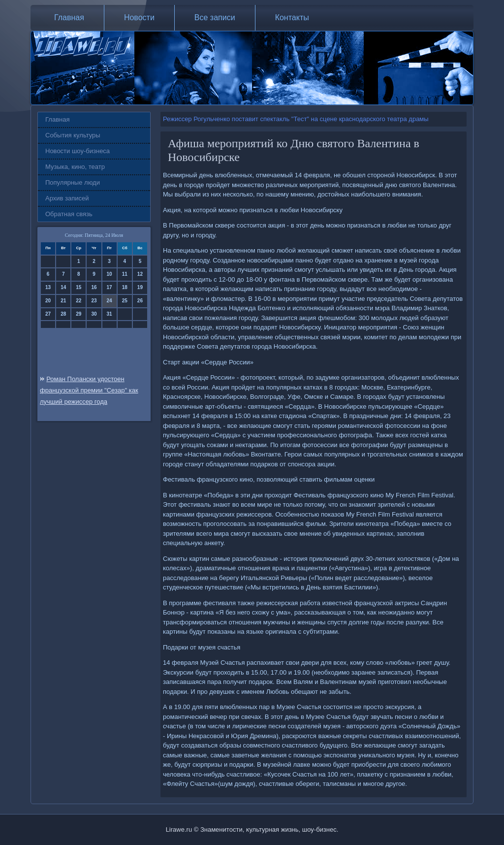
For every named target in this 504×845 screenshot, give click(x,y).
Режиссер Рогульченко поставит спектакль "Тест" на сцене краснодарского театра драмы (296, 119)
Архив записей (67, 198)
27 (48, 314)
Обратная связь (69, 214)
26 (140, 301)
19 (140, 287)
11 (125, 274)
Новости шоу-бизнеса (78, 151)
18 (125, 287)
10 (110, 274)
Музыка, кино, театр (75, 167)
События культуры (73, 135)
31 (110, 314)
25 (125, 301)
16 (94, 287)
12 (140, 274)
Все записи (215, 17)
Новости (139, 17)
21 (63, 301)
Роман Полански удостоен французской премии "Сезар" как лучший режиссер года (89, 390)
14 (63, 287)
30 (94, 314)
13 (48, 287)
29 (79, 314)
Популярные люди (73, 182)
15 (79, 287)
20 (48, 301)
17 (110, 287)
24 (110, 301)
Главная (69, 17)
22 (79, 301)
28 (63, 314)
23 (94, 301)
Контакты (292, 17)
